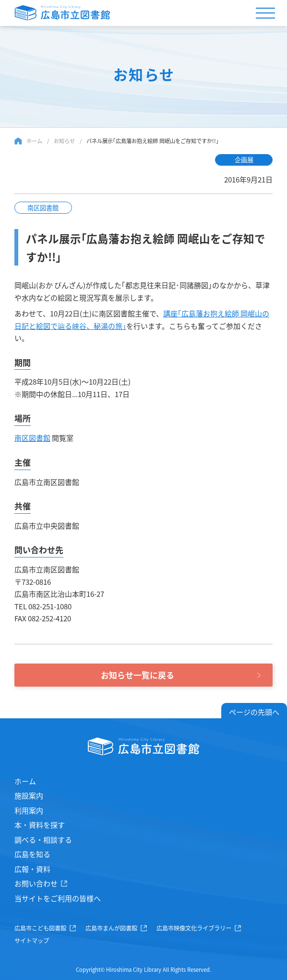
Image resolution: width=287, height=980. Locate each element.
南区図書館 (32, 438)
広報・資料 (32, 869)
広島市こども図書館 (40, 928)
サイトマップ (32, 941)
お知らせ (64, 141)
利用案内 (29, 810)
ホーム (34, 141)
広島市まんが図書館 (111, 928)
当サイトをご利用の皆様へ (58, 898)
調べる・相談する (43, 840)
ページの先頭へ (254, 712)
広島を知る (32, 854)
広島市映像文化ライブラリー (194, 928)
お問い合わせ (36, 883)
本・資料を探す (40, 825)
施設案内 (29, 795)
